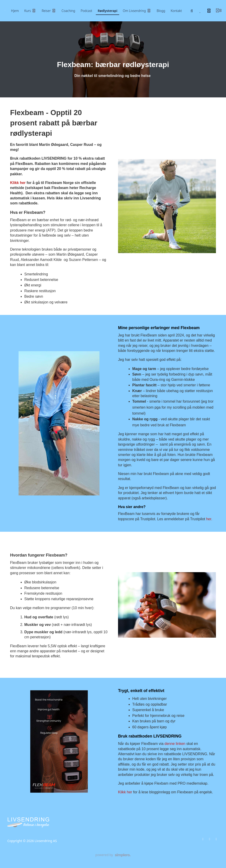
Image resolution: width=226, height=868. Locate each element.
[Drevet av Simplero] (113, 855)
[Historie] (209, 11)
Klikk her (18, 183)
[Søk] (192, 11)
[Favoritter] (200, 11)
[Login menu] (219, 11)
